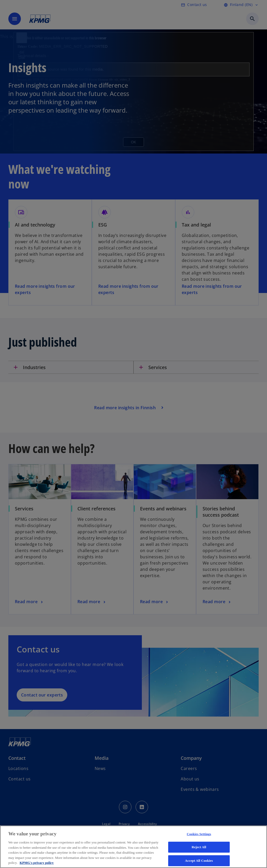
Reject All (199, 847)
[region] (133, 847)
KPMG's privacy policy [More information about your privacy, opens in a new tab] (37, 863)
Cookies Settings (199, 834)
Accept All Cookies (199, 861)
